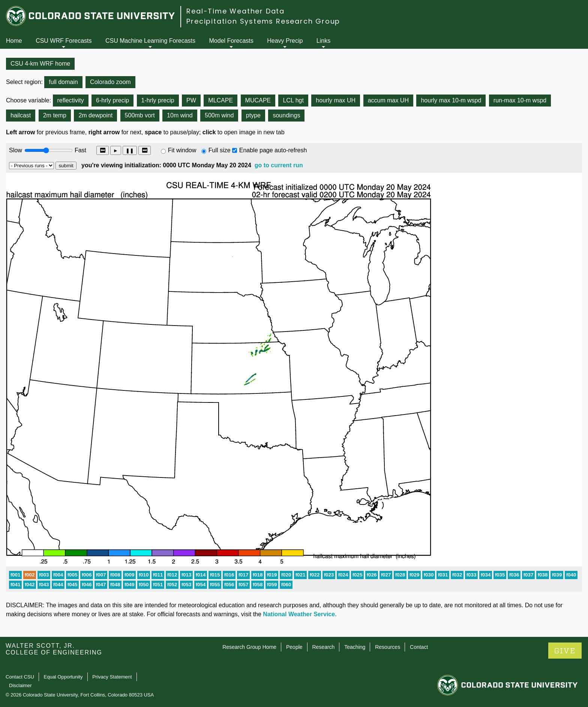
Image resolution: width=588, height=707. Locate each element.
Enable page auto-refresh (273, 150)
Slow (16, 150)
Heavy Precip (285, 41)
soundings (286, 115)
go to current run (279, 165)
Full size (220, 150)
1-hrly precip (158, 100)
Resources (388, 647)
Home (14, 41)
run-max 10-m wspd (520, 100)
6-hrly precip (112, 100)
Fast (80, 150)
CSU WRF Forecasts (64, 41)
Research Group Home (249, 647)
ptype (253, 115)
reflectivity (71, 100)
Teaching (355, 647)
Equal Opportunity (63, 677)
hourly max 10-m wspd (451, 100)
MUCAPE (258, 100)
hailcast (21, 115)
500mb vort (140, 115)
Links (323, 41)
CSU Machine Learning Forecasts (150, 41)
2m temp (55, 115)
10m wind (180, 115)
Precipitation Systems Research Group (263, 21)
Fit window (182, 150)
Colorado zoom (110, 82)
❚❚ (130, 151)
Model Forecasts (231, 41)
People (294, 647)
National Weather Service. (300, 614)
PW (191, 100)
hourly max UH (336, 100)
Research (323, 647)
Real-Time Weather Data (235, 11)
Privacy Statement (112, 677)
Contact (419, 647)
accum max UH (388, 100)
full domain (63, 82)
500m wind (219, 115)
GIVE (565, 651)
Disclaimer (20, 685)
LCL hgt (293, 100)
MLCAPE (220, 100)
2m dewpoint (95, 115)
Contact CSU (20, 677)
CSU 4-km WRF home (40, 64)
